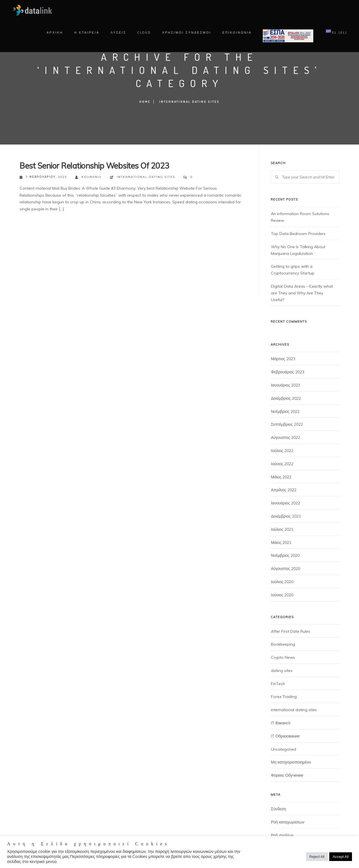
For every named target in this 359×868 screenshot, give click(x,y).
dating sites (282, 671)
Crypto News (283, 657)
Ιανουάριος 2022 (286, 503)
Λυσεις (116, 33)
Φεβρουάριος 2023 (288, 372)
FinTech (278, 684)
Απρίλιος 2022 (284, 490)
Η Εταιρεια (85, 33)
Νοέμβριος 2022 (285, 411)
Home (145, 102)
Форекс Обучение (287, 775)
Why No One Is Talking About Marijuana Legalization (298, 250)
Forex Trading (284, 697)
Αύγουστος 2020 (286, 569)
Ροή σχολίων (282, 835)
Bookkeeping (283, 644)
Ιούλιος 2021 (282, 529)
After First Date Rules (291, 631)
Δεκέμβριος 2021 (286, 516)
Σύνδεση (279, 809)
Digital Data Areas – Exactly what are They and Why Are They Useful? (302, 293)
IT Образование (285, 736)
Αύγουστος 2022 (286, 438)
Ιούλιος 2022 (282, 451)
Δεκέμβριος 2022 (286, 398)
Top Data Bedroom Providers (298, 234)
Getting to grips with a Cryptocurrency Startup (293, 270)
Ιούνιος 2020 (282, 595)
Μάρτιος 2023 (283, 359)
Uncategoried (284, 749)
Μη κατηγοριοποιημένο (291, 762)
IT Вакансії (281, 723)
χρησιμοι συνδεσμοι (185, 33)
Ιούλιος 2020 (282, 582)
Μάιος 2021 (281, 543)
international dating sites (189, 102)
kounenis (88, 177)
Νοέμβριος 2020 (285, 555)
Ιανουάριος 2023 (286, 385)
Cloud (142, 33)
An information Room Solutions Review (300, 217)
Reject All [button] (317, 857)
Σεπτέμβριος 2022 (287, 424)
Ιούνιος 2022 (282, 464)
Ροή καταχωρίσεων (288, 822)
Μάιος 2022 (281, 477)
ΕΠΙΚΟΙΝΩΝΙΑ (235, 33)
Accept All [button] (341, 857)
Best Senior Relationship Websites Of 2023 (95, 166)
